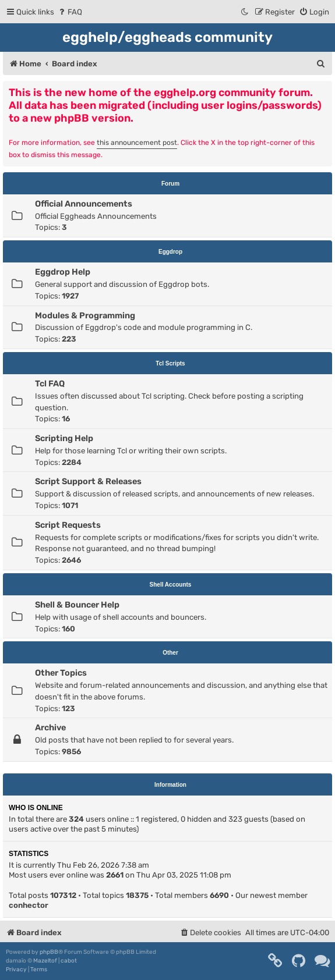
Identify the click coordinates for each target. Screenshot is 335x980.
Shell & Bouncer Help (77, 605)
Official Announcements (84, 204)
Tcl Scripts (170, 363)
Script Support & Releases (88, 481)
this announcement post (137, 143)
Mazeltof (45, 961)
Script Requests (68, 525)
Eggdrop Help (63, 272)
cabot (69, 961)
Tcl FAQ (50, 384)
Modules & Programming (85, 315)
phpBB (49, 952)
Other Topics (61, 673)
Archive (50, 727)
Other (170, 653)
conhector (29, 905)
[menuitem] (70, 12)
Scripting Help (64, 438)
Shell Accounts (171, 585)
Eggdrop (170, 252)
